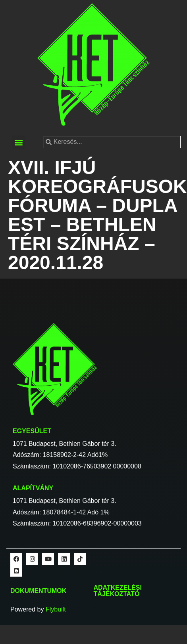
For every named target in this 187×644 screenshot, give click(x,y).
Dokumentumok (38, 591)
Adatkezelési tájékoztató (118, 591)
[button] (19, 142)
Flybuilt (56, 609)
